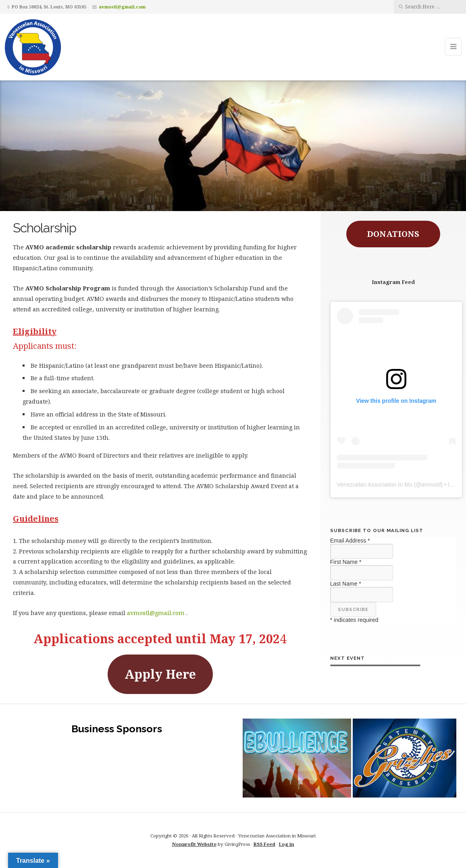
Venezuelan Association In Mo (375, 485)
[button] (297, 758)
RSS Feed (264, 844)
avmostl (431, 485)
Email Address (350, 541)
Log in (287, 844)
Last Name (346, 584)
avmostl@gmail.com (122, 7)
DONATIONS (393, 234)
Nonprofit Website (194, 844)
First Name (346, 562)
